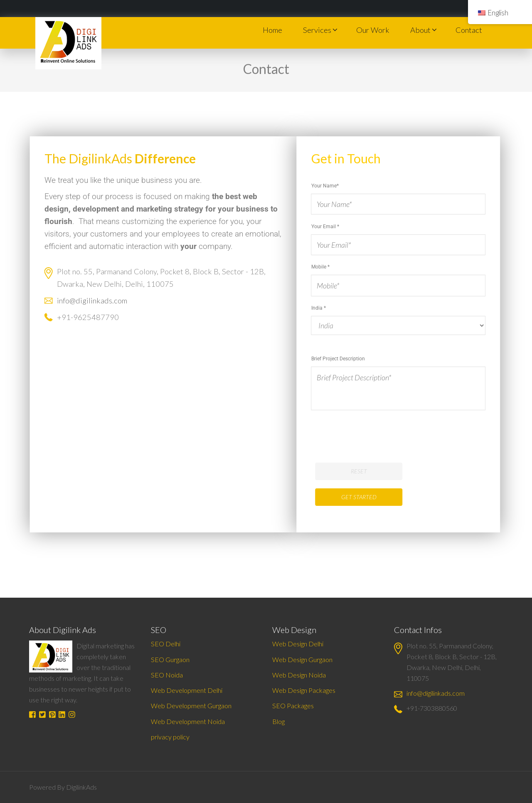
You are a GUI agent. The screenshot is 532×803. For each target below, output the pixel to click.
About (420, 30)
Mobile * (404, 276)
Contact (469, 30)
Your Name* (404, 195)
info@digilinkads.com (99, 301)
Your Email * (404, 235)
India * (404, 402)
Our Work (373, 30)
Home (272, 30)
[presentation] (379, 426)
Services (317, 30)
